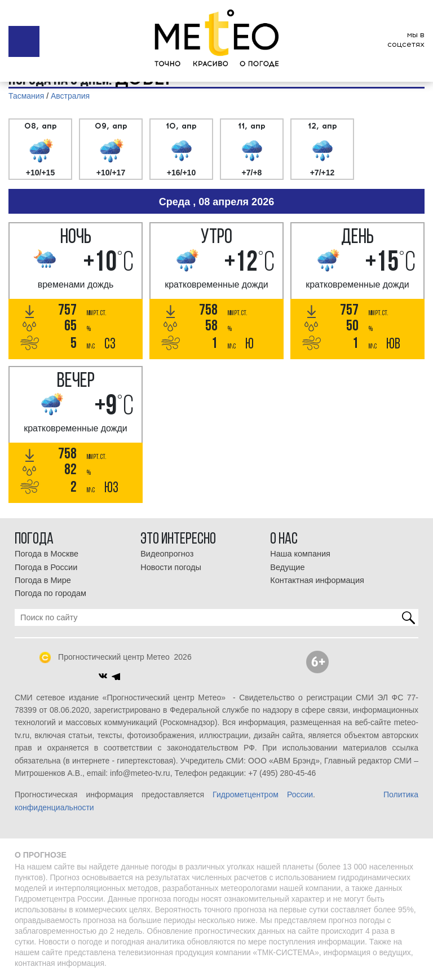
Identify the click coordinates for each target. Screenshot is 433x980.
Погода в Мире (43, 580)
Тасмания (26, 96)
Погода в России (46, 567)
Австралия (70, 96)
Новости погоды (171, 567)
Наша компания (300, 554)
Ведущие (287, 567)
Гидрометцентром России (263, 794)
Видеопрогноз (167, 554)
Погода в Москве (47, 554)
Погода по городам (50, 593)
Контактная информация (317, 580)
